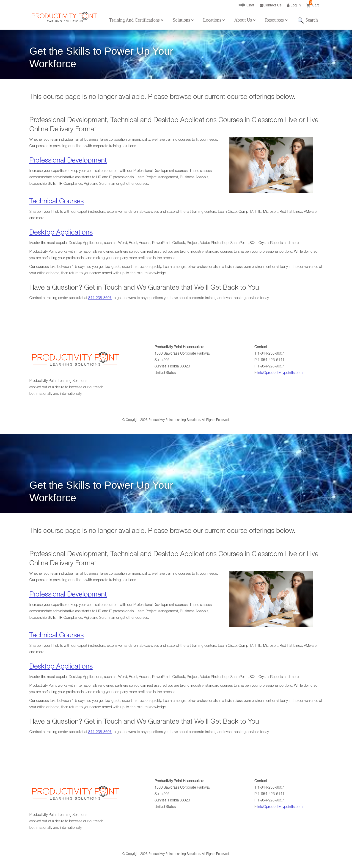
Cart (312, 4)
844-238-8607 (100, 298)
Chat (246, 6)
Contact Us (271, 5)
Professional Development (68, 161)
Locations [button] (214, 20)
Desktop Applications (61, 233)
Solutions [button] (183, 20)
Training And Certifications (136, 20)
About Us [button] (245, 20)
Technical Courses (56, 202)
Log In (294, 5)
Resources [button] (276, 20)
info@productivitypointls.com (280, 373)
